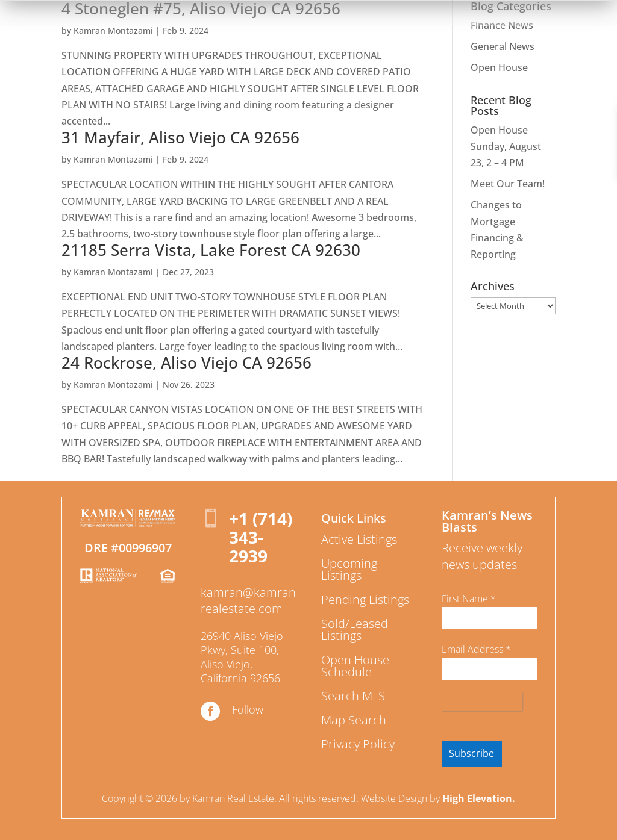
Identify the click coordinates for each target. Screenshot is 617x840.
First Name (469, 599)
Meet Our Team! (508, 184)
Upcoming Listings (349, 569)
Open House (499, 67)
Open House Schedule (355, 666)
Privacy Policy (358, 744)
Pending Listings (365, 599)
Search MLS (353, 696)
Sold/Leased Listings (355, 630)
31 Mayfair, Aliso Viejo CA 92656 (180, 137)
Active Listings (359, 539)
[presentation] (482, 702)
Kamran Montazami (113, 30)
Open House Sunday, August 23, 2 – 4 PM (506, 146)
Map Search (354, 720)
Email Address (476, 649)
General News (503, 46)
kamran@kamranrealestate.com (248, 600)
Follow (248, 709)
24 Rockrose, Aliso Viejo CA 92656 (186, 362)
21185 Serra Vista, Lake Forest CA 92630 (211, 250)
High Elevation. (479, 798)
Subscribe (471, 753)
